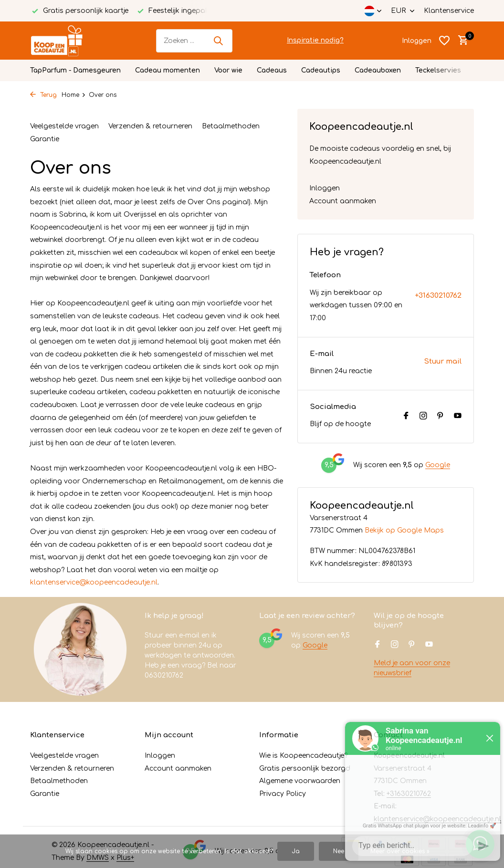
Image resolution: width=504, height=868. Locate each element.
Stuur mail (443, 361)
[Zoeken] (194, 41)
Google (438, 465)
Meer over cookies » (400, 851)
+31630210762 (438, 296)
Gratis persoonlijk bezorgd (305, 769)
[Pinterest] (441, 417)
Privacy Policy (283, 794)
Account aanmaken (343, 201)
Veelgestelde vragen (64, 126)
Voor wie (228, 70)
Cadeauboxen (378, 70)
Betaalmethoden (231, 126)
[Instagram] (423, 417)
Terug (43, 95)
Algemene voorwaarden (300, 781)
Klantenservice (449, 11)
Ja (296, 851)
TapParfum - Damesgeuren (75, 70)
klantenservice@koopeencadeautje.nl (94, 582)
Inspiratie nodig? (315, 40)
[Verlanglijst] (444, 41)
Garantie (45, 139)
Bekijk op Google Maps (404, 530)
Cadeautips (321, 70)
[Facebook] (406, 417)
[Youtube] (458, 417)
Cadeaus (272, 70)
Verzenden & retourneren (150, 126)
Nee (339, 851)
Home (74, 95)
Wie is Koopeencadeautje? (303, 756)
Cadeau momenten (168, 70)
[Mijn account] (417, 41)
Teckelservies (438, 70)
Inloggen (325, 188)
